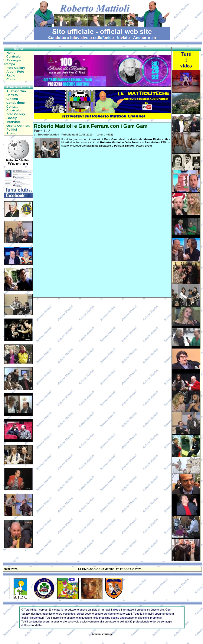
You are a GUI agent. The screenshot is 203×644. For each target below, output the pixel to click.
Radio (11, 75)
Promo (12, 133)
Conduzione (16, 103)
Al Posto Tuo (16, 91)
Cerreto (12, 95)
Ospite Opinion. (18, 126)
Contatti (12, 79)
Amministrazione (102, 634)
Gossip (12, 118)
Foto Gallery (16, 68)
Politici (12, 129)
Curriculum (15, 56)
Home (11, 53)
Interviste (14, 122)
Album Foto (15, 71)
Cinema (12, 99)
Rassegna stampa (13, 62)
